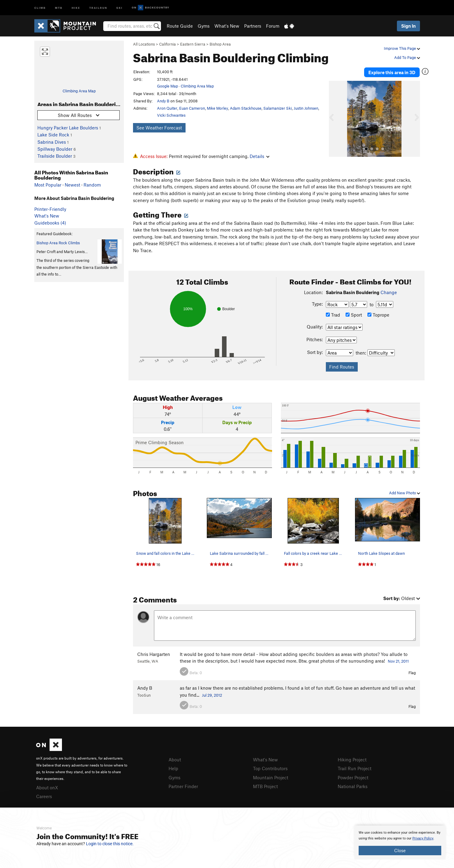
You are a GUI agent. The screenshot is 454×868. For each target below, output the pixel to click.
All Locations (144, 44)
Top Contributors (270, 768)
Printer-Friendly (50, 209)
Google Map (167, 86)
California (167, 44)
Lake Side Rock (53, 135)
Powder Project (353, 777)
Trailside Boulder (55, 156)
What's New (227, 26)
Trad (333, 315)
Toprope (378, 315)
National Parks (353, 786)
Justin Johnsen (306, 108)
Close (400, 850)
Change (389, 292)
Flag (412, 673)
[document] (400, 842)
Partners (253, 26)
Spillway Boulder (55, 149)
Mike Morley (217, 108)
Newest (72, 185)
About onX (47, 787)
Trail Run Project (355, 768)
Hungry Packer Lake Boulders (68, 128)
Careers (44, 796)
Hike (76, 7)
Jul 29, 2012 (212, 695)
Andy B (163, 101)
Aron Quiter (167, 108)
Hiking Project (352, 760)
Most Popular (48, 185)
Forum (273, 26)
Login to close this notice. (110, 844)
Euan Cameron (192, 108)
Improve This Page (402, 48)
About (175, 760)
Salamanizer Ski (278, 108)
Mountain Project (271, 777)
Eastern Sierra (193, 44)
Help (173, 768)
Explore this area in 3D (392, 72)
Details (259, 156)
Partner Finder (183, 786)
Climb (40, 7)
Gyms (204, 26)
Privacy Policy (423, 838)
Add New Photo (405, 493)
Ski (119, 7)
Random (92, 185)
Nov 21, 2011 (398, 661)
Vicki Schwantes (171, 115)
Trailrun (98, 7)
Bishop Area (220, 44)
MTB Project (265, 786)
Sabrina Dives (52, 142)
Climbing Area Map (79, 91)
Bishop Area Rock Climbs (58, 243)
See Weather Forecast (159, 128)
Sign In (408, 26)
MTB (59, 7)
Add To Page (407, 57)
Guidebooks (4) (50, 223)
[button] (335, 119)
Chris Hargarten (154, 654)
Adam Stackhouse (246, 108)
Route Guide (180, 26)
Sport (354, 315)
